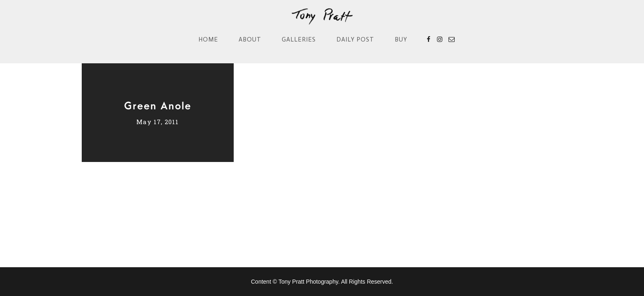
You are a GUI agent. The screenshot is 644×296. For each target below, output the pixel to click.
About (250, 39)
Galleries (299, 39)
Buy (401, 39)
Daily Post (355, 39)
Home (208, 39)
